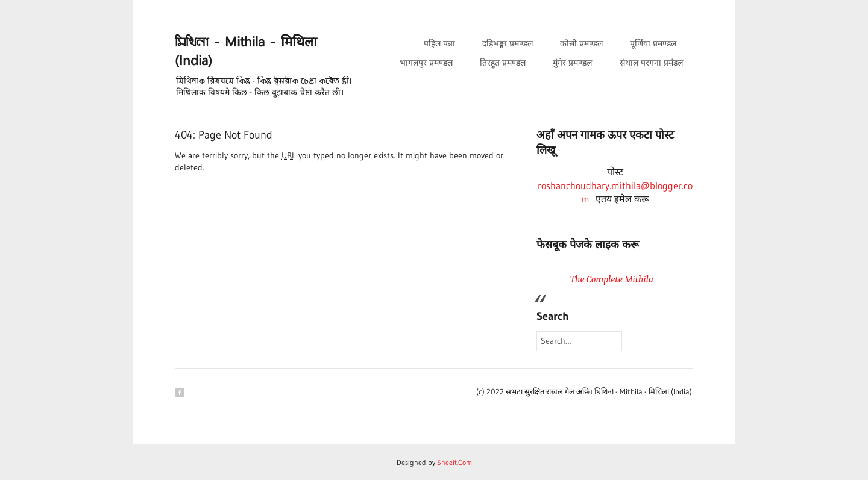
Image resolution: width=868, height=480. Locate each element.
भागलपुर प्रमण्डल (426, 63)
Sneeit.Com (454, 462)
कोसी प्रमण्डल (581, 43)
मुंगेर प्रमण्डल (572, 63)
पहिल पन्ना (439, 43)
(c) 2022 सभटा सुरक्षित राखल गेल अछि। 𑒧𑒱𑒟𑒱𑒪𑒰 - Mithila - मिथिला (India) (584, 391)
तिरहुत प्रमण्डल (503, 63)
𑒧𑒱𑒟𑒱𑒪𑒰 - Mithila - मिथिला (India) (246, 52)
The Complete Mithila (612, 279)
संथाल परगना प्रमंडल (651, 63)
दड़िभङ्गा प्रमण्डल (508, 43)
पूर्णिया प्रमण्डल (653, 43)
